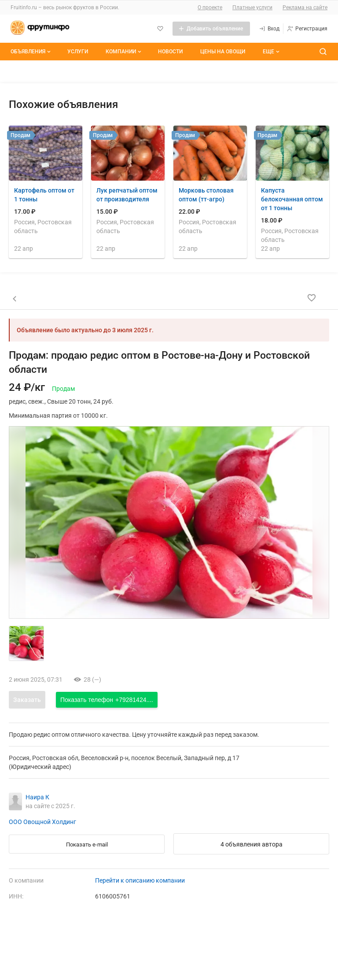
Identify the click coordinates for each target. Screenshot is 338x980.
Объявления (31, 52)
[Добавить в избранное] (312, 298)
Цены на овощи (223, 52)
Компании (124, 52)
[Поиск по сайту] (323, 52)
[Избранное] (160, 29)
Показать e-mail (87, 845)
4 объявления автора (252, 844)
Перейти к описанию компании (140, 880)
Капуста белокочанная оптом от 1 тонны (292, 199)
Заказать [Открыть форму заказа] (27, 700)
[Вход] (269, 29)
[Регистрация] (307, 29)
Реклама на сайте (305, 7)
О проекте (210, 7)
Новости (170, 52)
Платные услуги (252, 7)
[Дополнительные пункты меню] (271, 52)
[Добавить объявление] (211, 29)
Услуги (78, 52)
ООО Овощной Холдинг (42, 822)
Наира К (37, 797)
